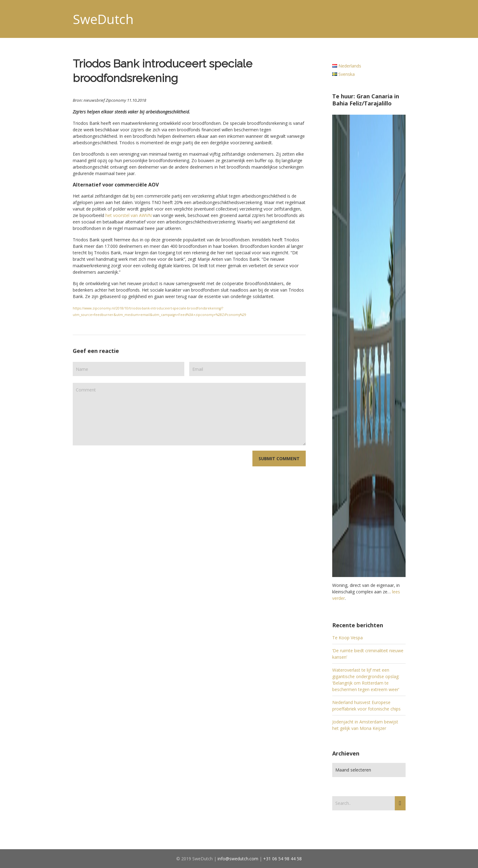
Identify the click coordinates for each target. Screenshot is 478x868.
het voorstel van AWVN (129, 215)
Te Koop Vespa (347, 638)
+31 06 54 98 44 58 (282, 859)
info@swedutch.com (238, 859)
